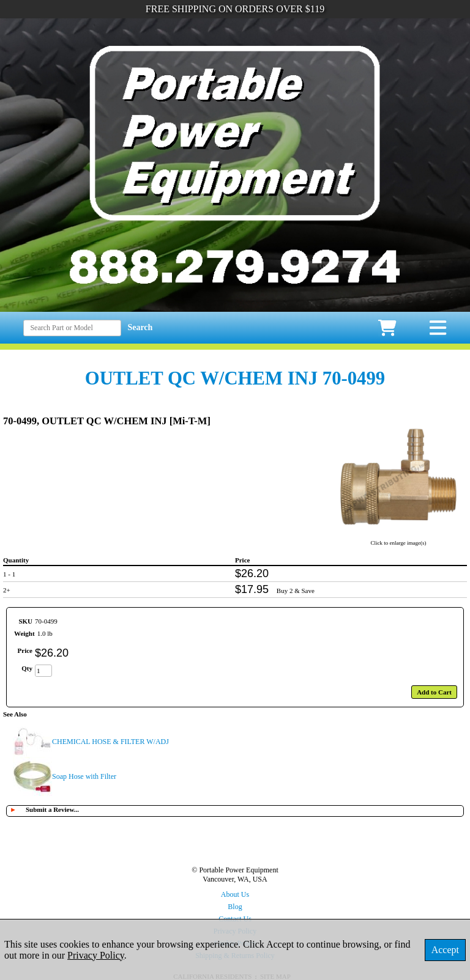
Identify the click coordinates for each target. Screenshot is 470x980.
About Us (235, 894)
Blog (235, 907)
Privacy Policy (96, 955)
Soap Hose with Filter (84, 776)
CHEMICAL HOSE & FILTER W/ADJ (110, 742)
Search (140, 327)
